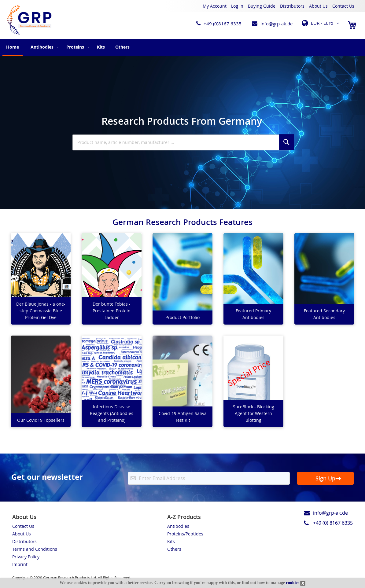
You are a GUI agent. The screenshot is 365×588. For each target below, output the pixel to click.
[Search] (286, 142)
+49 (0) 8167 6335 (333, 523)
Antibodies (178, 526)
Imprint (20, 564)
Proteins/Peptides (185, 534)
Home (13, 47)
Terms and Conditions (35, 549)
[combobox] (182, 142)
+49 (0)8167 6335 (223, 24)
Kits (171, 541)
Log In (237, 6)
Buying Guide (262, 6)
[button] (321, 23)
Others (174, 549)
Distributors (292, 6)
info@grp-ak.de (277, 24)
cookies (293, 583)
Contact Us (343, 6)
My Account (215, 6)
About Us (318, 6)
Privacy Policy (26, 557)
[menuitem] (43, 47)
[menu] (182, 47)
